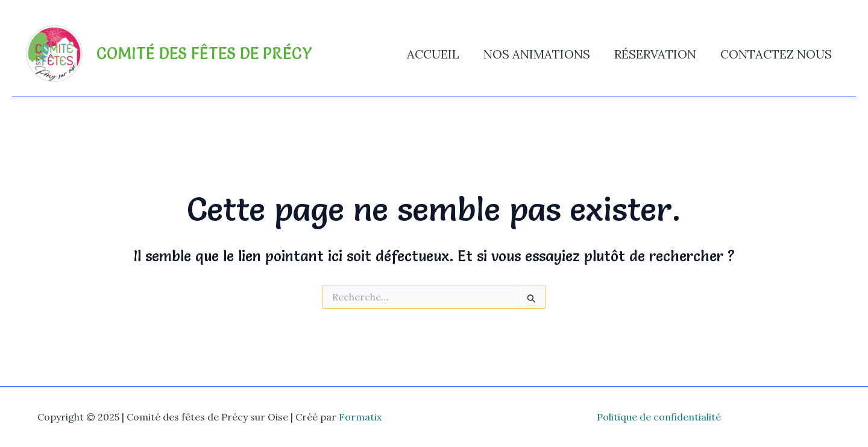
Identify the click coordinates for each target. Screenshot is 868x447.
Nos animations (537, 54)
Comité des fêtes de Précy (204, 54)
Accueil (433, 54)
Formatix (360, 417)
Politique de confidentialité (659, 417)
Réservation (655, 54)
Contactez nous (776, 54)
